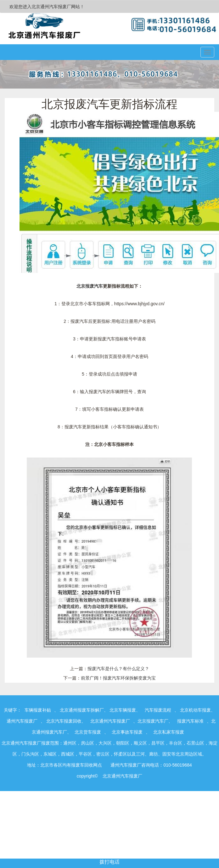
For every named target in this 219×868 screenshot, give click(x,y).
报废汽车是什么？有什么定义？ (118, 669)
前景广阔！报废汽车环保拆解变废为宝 (118, 678)
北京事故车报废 (127, 732)
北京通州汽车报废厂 (110, 721)
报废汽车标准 (190, 721)
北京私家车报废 (169, 732)
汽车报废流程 (158, 710)
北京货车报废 (88, 732)
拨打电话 (109, 862)
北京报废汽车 (90, 286)
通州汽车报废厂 (22, 721)
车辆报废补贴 (38, 710)
